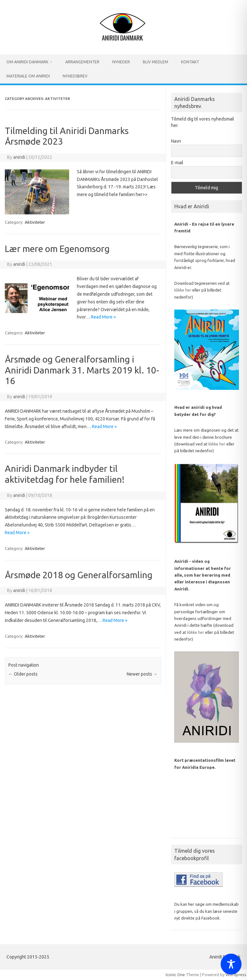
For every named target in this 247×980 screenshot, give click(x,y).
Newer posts (142, 674)
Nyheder (121, 62)
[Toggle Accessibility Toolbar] (231, 964)
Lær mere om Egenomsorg (57, 249)
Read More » (103, 317)
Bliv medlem (156, 62)
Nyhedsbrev (75, 76)
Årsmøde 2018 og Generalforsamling (79, 575)
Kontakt (190, 62)
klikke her (183, 290)
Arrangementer (82, 62)
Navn (176, 141)
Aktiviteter (35, 222)
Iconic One (175, 975)
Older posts (23, 674)
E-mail (177, 163)
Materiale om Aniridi (28, 76)
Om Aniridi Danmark (27, 62)
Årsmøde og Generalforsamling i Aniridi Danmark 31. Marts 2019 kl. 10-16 (82, 370)
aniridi (19, 157)
